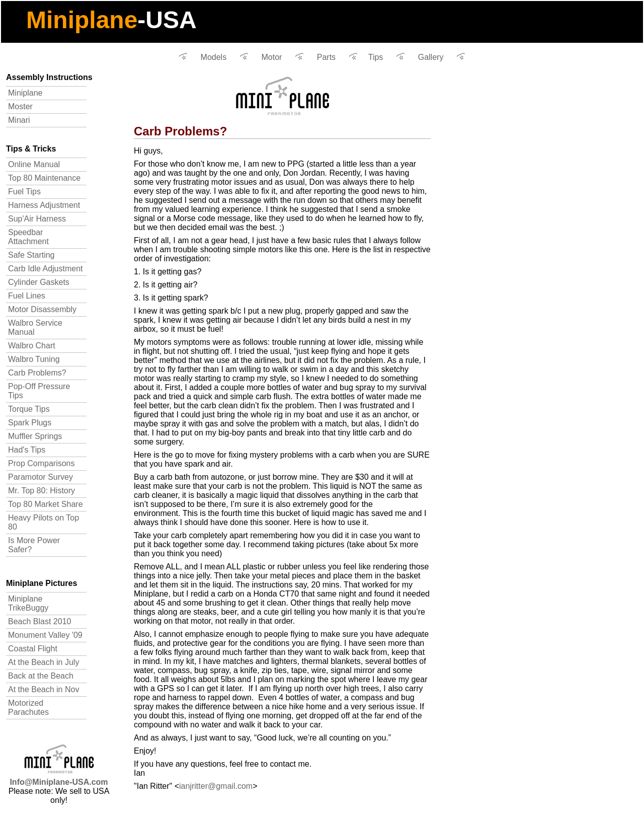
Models (214, 57)
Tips (376, 57)
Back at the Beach (41, 676)
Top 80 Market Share (46, 504)
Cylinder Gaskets (39, 282)
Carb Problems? (37, 373)
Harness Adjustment (44, 205)
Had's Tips (27, 450)
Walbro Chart (32, 346)
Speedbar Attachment (28, 237)
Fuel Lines (27, 296)
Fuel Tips (24, 192)
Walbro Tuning (34, 359)
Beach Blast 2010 (39, 621)
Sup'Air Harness (37, 219)
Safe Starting (31, 255)
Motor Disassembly (42, 309)
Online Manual (34, 164)
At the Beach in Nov (44, 689)
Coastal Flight (33, 649)
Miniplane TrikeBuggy (28, 603)
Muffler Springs (35, 436)
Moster (20, 106)
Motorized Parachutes (28, 708)
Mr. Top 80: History (42, 491)
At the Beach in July (44, 662)
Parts (326, 57)
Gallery (431, 57)
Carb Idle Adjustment (46, 269)
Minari (19, 120)
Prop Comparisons (42, 463)
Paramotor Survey (41, 477)
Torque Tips (29, 409)
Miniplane (25, 93)
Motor (272, 57)
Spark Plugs (30, 423)
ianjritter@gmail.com (216, 786)
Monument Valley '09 (45, 635)
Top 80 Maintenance (44, 178)
